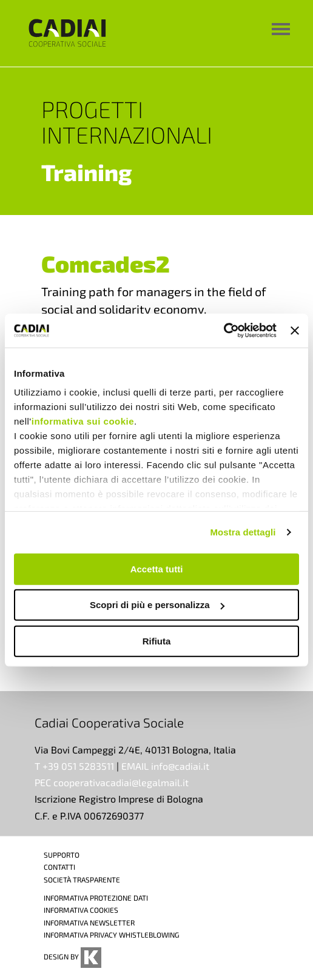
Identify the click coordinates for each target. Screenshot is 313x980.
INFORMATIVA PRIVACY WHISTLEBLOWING (112, 935)
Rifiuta (157, 641)
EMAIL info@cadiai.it (165, 766)
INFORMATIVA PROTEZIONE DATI (96, 898)
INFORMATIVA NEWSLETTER (89, 922)
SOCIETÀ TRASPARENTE (82, 879)
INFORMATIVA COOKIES (81, 910)
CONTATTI (59, 867)
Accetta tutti (157, 568)
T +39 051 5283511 (74, 766)
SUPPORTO (62, 855)
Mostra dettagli (243, 532)
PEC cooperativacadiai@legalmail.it (112, 782)
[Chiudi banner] (295, 331)
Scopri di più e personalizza (157, 605)
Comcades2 (106, 263)
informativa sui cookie (83, 421)
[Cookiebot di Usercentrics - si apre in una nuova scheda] (224, 331)
